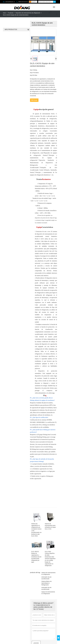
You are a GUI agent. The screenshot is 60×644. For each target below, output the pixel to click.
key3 (31, 76)
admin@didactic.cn (10, 2)
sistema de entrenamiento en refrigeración (48, 564)
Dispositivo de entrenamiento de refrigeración (28, 13)
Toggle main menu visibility (54, 7)
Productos (11, 13)
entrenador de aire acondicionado (46, 569)
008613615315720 (23, 2)
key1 (31, 71)
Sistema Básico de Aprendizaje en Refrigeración (46, 574)
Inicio (4, 13)
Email (34, 101)
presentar (36, 634)
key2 (31, 74)
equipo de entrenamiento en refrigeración (48, 583)
